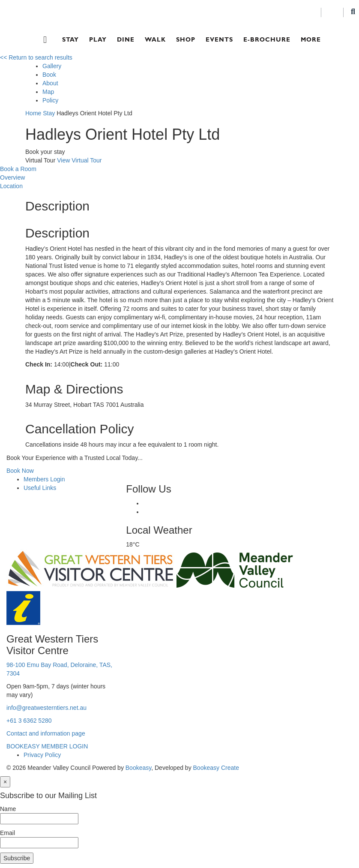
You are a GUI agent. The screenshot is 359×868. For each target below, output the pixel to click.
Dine (126, 39)
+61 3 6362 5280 (29, 721)
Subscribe (17, 858)
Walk (155, 39)
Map (48, 92)
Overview (12, 177)
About (50, 83)
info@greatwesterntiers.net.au (46, 708)
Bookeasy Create (216, 768)
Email (7, 833)
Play (98, 39)
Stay (70, 39)
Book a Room (18, 169)
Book (49, 75)
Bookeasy (138, 768)
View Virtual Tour (79, 160)
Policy (50, 100)
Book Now (20, 471)
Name (8, 809)
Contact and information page (46, 733)
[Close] (5, 782)
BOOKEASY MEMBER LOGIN (47, 746)
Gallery (52, 66)
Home (33, 113)
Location (11, 186)
